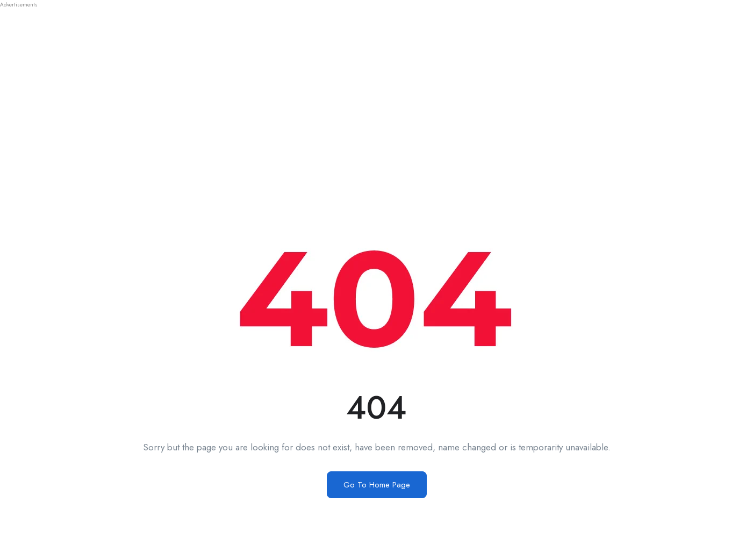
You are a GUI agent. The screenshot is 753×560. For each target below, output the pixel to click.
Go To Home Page (377, 485)
